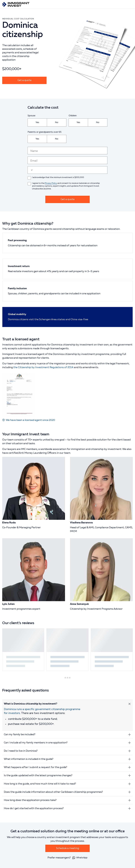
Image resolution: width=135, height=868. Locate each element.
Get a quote (24, 80)
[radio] (37, 123)
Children (73, 116)
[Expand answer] (129, 704)
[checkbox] (29, 178)
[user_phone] (67, 170)
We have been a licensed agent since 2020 (30, 420)
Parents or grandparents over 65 (44, 132)
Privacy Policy (51, 183)
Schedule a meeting (67, 848)
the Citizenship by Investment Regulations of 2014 (43, 367)
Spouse (31, 116)
